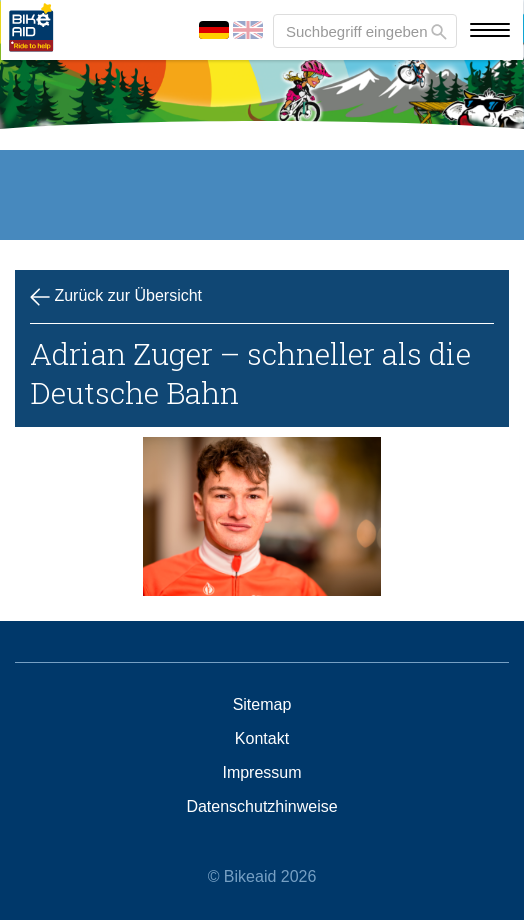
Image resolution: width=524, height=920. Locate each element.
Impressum (261, 773)
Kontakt (262, 739)
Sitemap (262, 705)
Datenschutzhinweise (261, 807)
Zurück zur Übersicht (116, 297)
